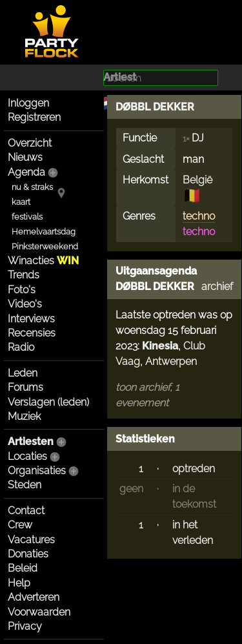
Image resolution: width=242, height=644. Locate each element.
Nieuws (25, 157)
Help (19, 583)
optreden (194, 469)
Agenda (26, 172)
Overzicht (30, 143)
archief (217, 286)
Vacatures (31, 540)
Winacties (43, 261)
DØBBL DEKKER (155, 107)
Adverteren (34, 597)
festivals (27, 217)
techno (199, 216)
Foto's (22, 290)
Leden (23, 373)
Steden (25, 485)
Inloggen (28, 103)
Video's (25, 304)
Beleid (23, 568)
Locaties (27, 456)
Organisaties (37, 471)
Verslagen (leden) (48, 402)
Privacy (25, 626)
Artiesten (31, 441)
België (197, 180)
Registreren (34, 117)
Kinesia (160, 346)
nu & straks (32, 187)
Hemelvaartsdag (44, 232)
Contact (26, 511)
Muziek (24, 416)
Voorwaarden (39, 612)
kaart (21, 202)
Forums (25, 387)
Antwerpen (171, 361)
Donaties (28, 554)
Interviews (31, 319)
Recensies (32, 333)
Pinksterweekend (45, 246)
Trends (24, 275)
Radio (21, 347)
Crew (20, 525)
